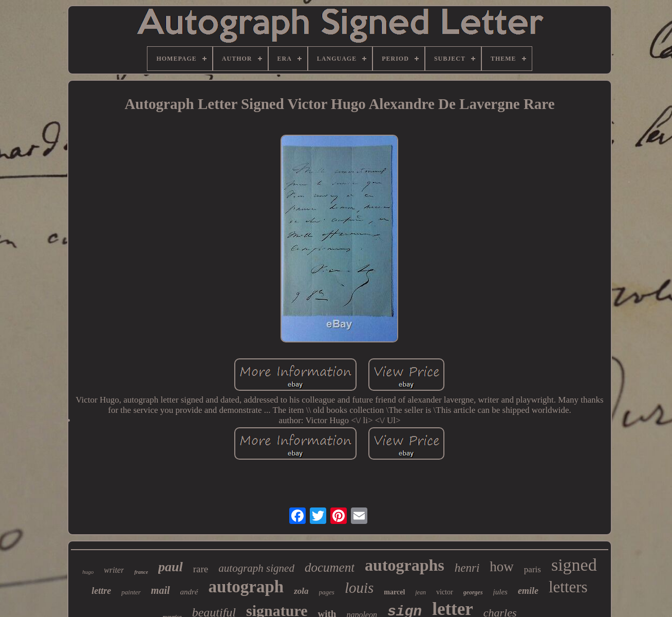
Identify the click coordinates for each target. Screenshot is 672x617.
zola (301, 591)
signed (574, 565)
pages (327, 592)
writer (114, 570)
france (141, 572)
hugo (88, 572)
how (502, 567)
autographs (405, 565)
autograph (246, 587)
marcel (394, 592)
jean (421, 592)
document (330, 567)
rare (201, 569)
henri (467, 568)
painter (131, 592)
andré (189, 592)
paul (171, 567)
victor (445, 592)
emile (528, 591)
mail (161, 590)
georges (473, 592)
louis (359, 588)
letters (568, 587)
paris (533, 569)
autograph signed (256, 568)
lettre (101, 591)
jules (500, 592)
